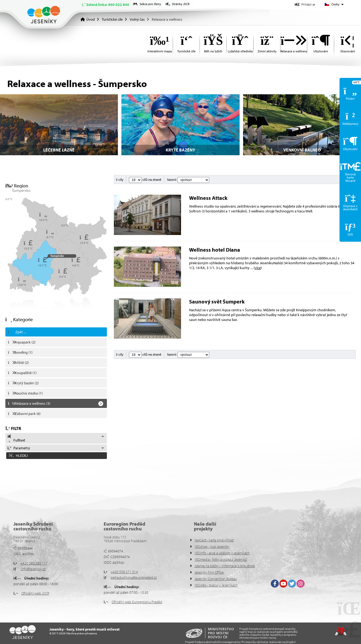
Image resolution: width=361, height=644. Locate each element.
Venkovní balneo (302, 150)
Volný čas (137, 19)
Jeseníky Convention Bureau (216, 579)
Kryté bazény (180, 150)
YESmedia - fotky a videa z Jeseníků (221, 559)
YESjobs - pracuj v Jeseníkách (216, 585)
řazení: (188, 179)
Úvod (44, 15)
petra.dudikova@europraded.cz (134, 577)
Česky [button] (335, 4)
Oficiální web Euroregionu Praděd (137, 602)
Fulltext (16, 439)
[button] (305, 4)
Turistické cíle (112, 19)
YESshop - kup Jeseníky (212, 547)
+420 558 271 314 (124, 572)
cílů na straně (145, 179)
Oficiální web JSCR (35, 593)
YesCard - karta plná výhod (214, 540)
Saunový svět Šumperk (217, 301)
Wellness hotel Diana (215, 250)
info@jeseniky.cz (33, 569)
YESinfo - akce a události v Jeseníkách (222, 553)
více (258, 268)
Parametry (19, 448)
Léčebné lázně (59, 150)
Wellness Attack (208, 198)
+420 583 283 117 (34, 563)
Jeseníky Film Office (209, 572)
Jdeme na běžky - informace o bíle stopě (225, 566)
